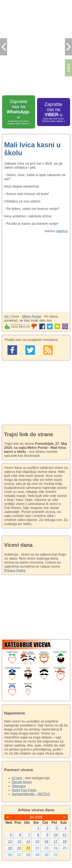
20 (19, 848)
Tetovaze (19, 786)
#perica (62, 231)
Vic (7, 316)
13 (19, 841)
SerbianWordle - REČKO (31, 794)
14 (28, 841)
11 (65, 835)
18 (65, 841)
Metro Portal (31, 316)
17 (55, 841)
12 (10, 841)
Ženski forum (22, 782)
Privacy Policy (15, 570)
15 (37, 841)
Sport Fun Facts (24, 790)
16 (46, 841)
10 (55, 835)
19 (10, 848)
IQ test (17, 778)
